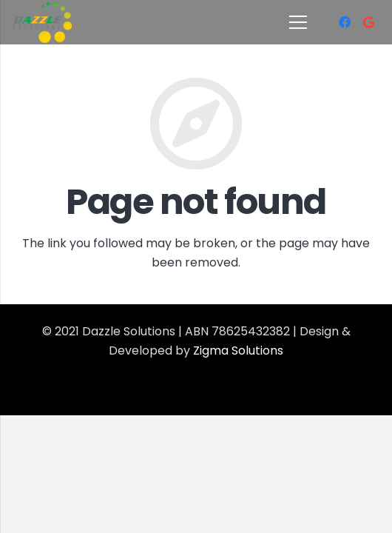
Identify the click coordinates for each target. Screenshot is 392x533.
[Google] (368, 22)
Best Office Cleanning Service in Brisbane (137, 388)
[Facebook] (345, 22)
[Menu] (298, 22)
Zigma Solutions (237, 351)
